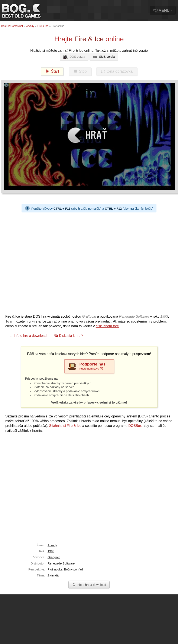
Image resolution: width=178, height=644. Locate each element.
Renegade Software (61, 563)
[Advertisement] (50, 262)
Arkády (30, 26)
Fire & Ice (43, 26)
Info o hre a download (89, 585)
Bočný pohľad (74, 569)
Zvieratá (53, 575)
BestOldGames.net (12, 26)
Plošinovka (55, 569)
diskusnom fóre (107, 326)
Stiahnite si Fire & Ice (65, 426)
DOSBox (135, 426)
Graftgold (54, 557)
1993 (51, 551)
